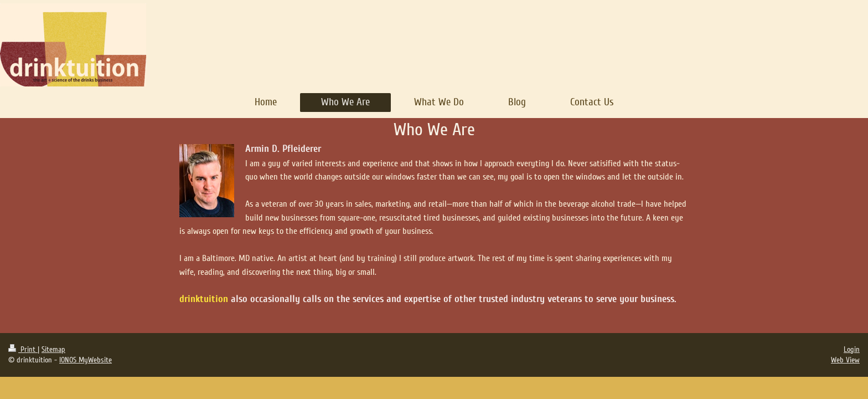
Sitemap (53, 349)
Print (23, 349)
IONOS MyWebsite (86, 360)
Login (852, 349)
